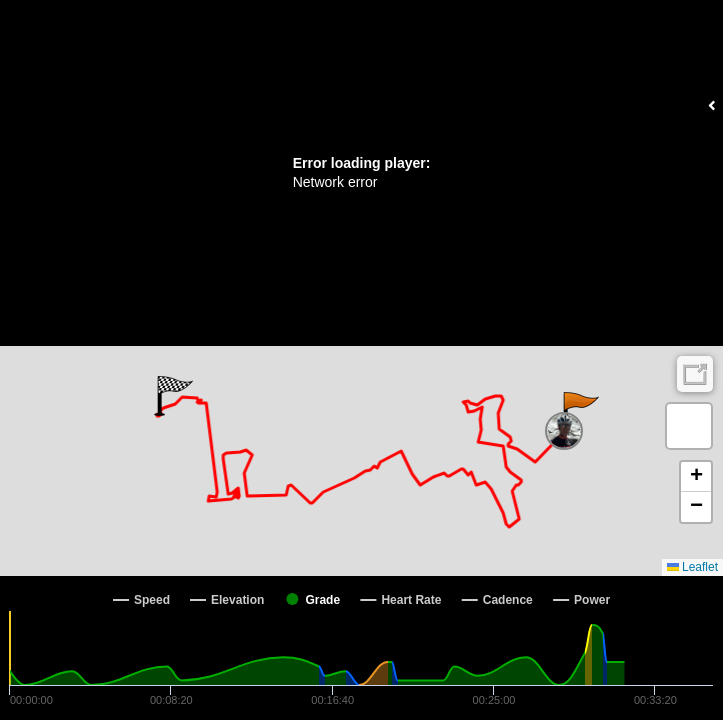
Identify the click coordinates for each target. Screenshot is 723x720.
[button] (579, 412)
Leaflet (692, 567)
